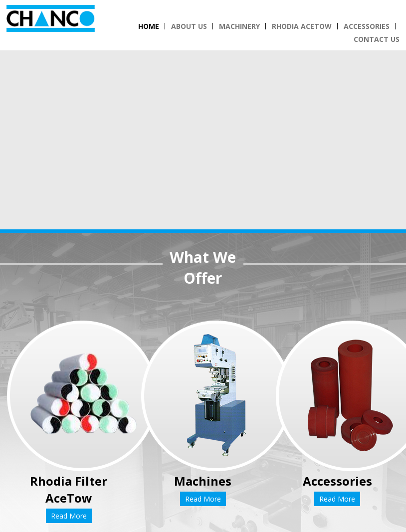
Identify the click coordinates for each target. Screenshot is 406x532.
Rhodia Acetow (302, 26)
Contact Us (377, 39)
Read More (69, 516)
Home (149, 26)
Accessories (367, 26)
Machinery (239, 26)
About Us (189, 26)
